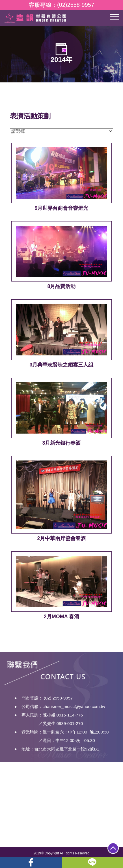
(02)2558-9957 (76, 5)
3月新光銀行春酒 (61, 443)
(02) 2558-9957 (58, 704)
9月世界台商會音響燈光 (61, 208)
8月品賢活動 (61, 286)
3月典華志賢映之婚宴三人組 (61, 365)
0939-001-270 (70, 729)
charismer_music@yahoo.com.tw (74, 712)
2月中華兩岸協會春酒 (61, 538)
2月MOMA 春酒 (61, 617)
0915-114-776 (70, 721)
